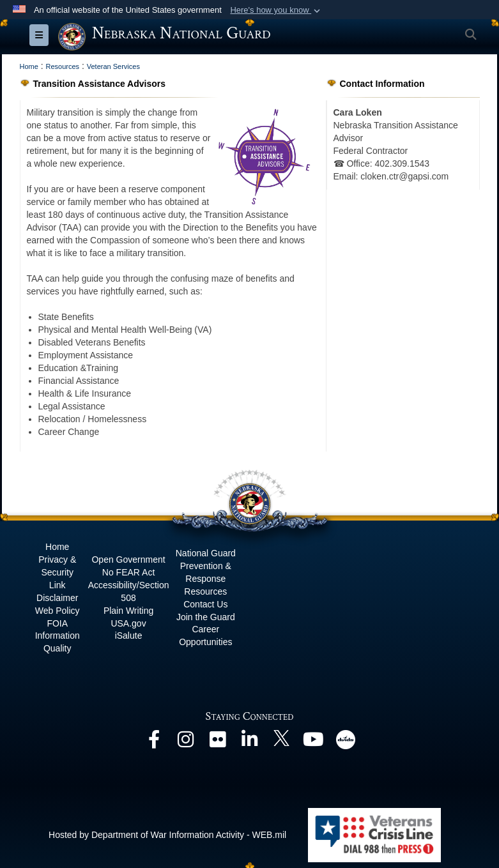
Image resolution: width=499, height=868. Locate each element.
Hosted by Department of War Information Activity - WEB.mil (167, 835)
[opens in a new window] (154, 743)
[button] (276, 10)
